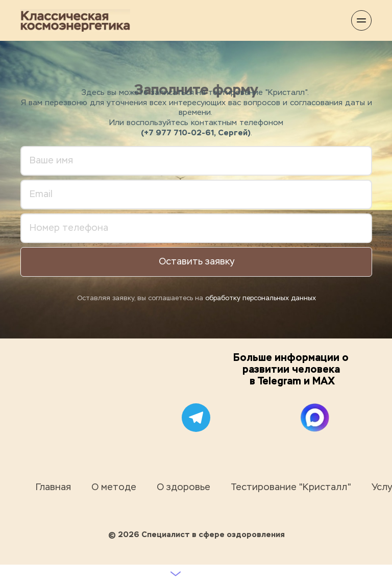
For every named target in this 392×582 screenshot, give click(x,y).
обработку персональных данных (261, 298)
